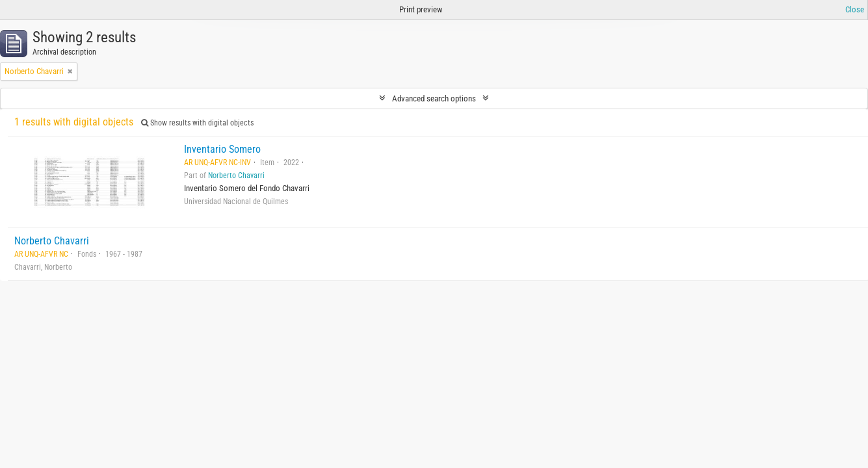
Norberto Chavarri (236, 175)
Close (855, 9)
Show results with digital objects (197, 123)
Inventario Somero (222, 149)
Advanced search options (434, 98)
